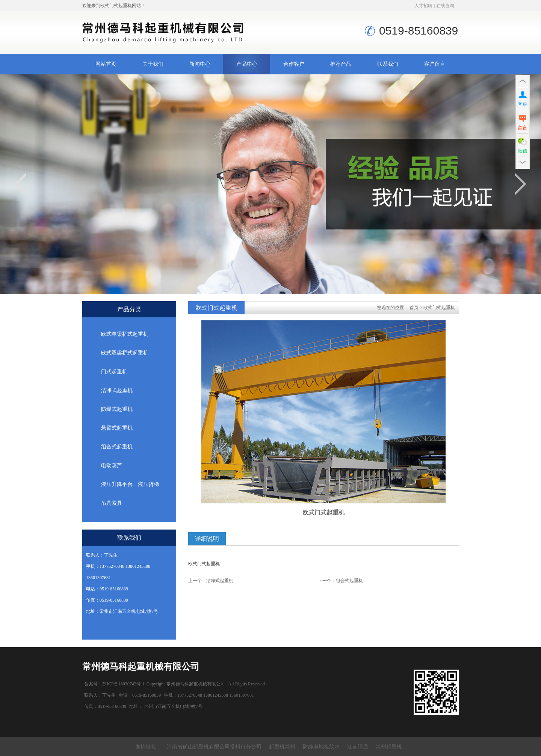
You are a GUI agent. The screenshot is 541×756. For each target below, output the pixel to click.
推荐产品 (341, 64)
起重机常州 (282, 747)
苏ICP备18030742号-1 (123, 684)
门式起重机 (114, 372)
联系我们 (388, 64)
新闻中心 (200, 64)
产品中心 (247, 64)
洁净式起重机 (117, 390)
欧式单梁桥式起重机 (125, 334)
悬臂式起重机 (117, 428)
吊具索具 (112, 503)
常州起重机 (389, 747)
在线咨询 (445, 6)
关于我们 (153, 64)
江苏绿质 (358, 747)
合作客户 (294, 64)
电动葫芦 (112, 466)
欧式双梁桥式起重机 (125, 353)
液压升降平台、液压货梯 (130, 484)
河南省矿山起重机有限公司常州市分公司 (214, 747)
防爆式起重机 (117, 409)
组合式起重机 (117, 447)
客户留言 (435, 64)
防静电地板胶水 (321, 747)
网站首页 (106, 64)
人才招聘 (423, 6)
